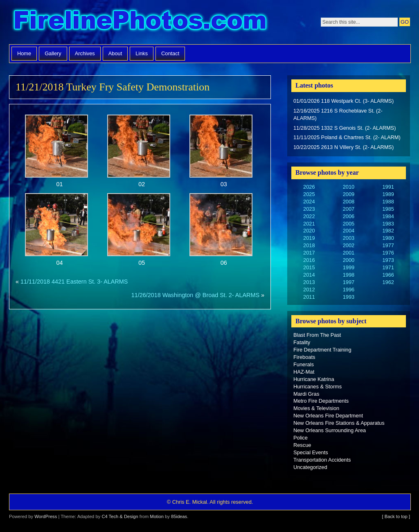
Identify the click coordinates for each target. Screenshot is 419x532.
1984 (388, 216)
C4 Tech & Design (120, 516)
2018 (309, 245)
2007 (349, 209)
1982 (388, 231)
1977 (388, 245)
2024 (309, 202)
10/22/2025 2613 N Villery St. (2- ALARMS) (344, 147)
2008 (349, 202)
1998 (349, 275)
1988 (388, 202)
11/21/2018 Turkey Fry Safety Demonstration (113, 87)
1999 (349, 267)
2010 (349, 187)
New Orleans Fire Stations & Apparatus (339, 423)
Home (24, 53)
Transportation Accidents (322, 460)
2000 (349, 260)
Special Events (311, 452)
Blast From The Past (317, 335)
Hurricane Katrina (314, 379)
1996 (349, 290)
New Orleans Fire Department (328, 416)
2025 (309, 194)
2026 (309, 187)
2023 (309, 209)
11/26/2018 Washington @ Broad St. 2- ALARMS (195, 295)
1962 (388, 282)
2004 (349, 231)
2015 (309, 267)
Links (142, 53)
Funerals (304, 364)
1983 (388, 224)
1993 (349, 297)
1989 (388, 194)
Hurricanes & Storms (318, 387)
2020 (309, 231)
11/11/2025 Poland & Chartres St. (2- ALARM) (347, 137)
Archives (85, 53)
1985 (388, 209)
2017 (309, 253)
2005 (349, 224)
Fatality (302, 342)
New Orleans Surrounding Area (330, 430)
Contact (170, 53)
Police (301, 438)
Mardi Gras (306, 394)
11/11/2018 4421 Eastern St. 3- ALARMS (74, 282)
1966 (388, 275)
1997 (349, 282)
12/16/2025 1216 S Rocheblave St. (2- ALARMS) (338, 114)
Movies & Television (316, 408)
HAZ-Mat (304, 372)
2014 (309, 275)
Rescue (302, 445)
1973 (388, 260)
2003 (349, 238)
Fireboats (304, 357)
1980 (388, 238)
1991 (388, 187)
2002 (349, 245)
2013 (309, 282)
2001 (349, 253)
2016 (309, 260)
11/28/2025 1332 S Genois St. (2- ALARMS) (345, 128)
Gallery (53, 53)
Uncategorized (310, 467)
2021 (309, 224)
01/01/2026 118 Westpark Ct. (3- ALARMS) (344, 101)
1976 (388, 253)
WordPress (46, 516)
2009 (349, 194)
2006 (349, 216)
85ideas (179, 516)
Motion (157, 516)
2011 (309, 297)
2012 (309, 290)
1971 (388, 267)
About (115, 53)
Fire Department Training (322, 350)
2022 (309, 216)
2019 (309, 238)
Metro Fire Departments (321, 401)
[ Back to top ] (396, 516)
